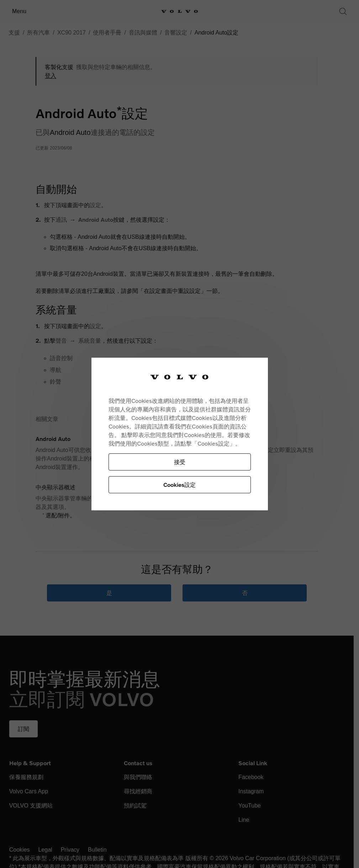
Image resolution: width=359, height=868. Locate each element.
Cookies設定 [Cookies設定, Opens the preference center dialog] (179, 485)
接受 (180, 462)
